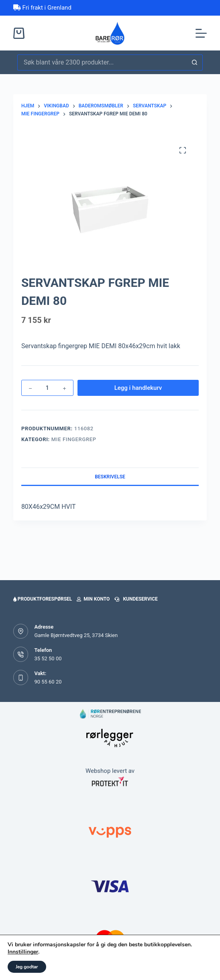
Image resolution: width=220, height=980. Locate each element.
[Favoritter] (188, 960)
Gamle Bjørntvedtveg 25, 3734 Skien (76, 635)
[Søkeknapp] (195, 63)
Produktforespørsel (43, 599)
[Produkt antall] (47, 388)
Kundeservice (136, 599)
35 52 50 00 (48, 658)
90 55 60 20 (48, 682)
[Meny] (201, 33)
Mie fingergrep (74, 439)
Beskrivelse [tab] (110, 477)
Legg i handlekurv (138, 388)
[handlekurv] (136, 960)
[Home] (32, 960)
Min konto (93, 599)
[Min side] (84, 960)
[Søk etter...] (102, 63)
